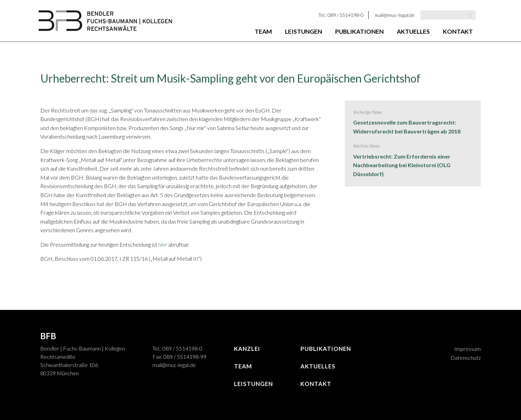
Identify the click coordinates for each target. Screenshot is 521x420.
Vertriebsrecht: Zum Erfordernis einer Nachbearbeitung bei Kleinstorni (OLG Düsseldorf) (402, 165)
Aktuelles (413, 31)
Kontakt (458, 31)
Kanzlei (247, 349)
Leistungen (304, 31)
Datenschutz (466, 358)
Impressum (467, 349)
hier (163, 244)
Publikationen (359, 31)
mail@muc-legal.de (395, 15)
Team (263, 31)
